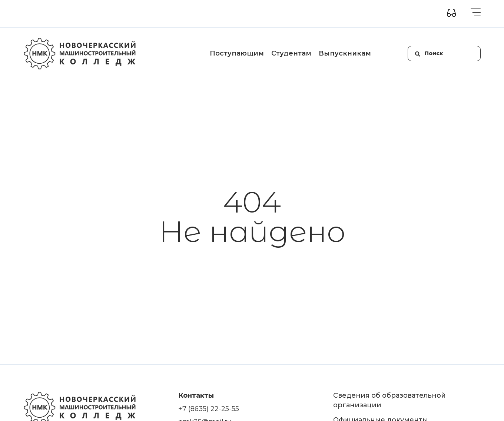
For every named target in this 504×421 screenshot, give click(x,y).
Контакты (255, 14)
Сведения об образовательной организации (83, 14)
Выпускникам (345, 53)
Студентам (291, 53)
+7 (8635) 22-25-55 (209, 409)
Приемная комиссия (177, 14)
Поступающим (237, 53)
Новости (223, 14)
